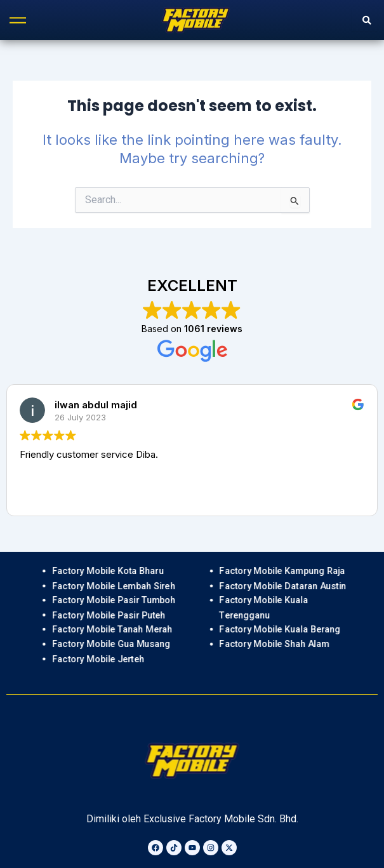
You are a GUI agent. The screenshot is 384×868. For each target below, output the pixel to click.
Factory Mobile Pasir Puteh (109, 615)
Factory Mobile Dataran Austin (283, 586)
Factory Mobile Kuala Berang (280, 630)
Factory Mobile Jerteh (98, 659)
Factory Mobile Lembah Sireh (114, 586)
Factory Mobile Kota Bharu (108, 571)
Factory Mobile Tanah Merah (112, 630)
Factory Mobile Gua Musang (111, 644)
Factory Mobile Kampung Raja (282, 571)
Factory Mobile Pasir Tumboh (114, 600)
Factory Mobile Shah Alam (275, 644)
